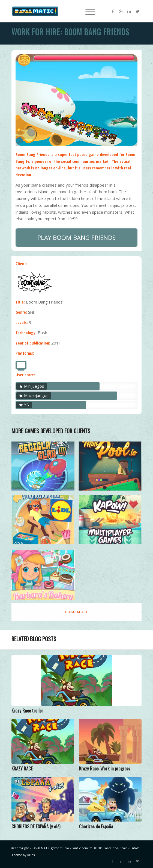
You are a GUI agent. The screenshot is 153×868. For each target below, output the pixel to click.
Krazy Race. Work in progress (105, 768)
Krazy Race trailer (27, 710)
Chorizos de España (96, 826)
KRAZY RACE (22, 768)
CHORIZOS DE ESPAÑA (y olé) (36, 826)
